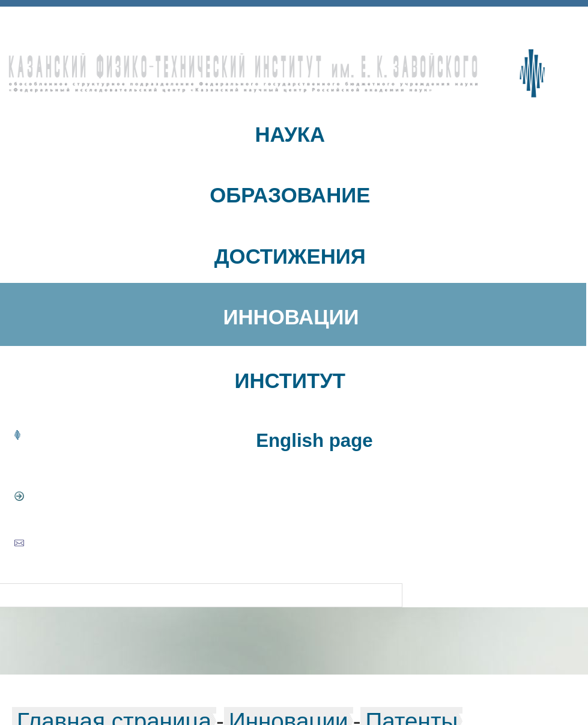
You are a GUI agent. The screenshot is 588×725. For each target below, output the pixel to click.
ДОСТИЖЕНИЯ (290, 256)
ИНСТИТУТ (290, 381)
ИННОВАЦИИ (291, 317)
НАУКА (290, 135)
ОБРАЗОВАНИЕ (290, 195)
